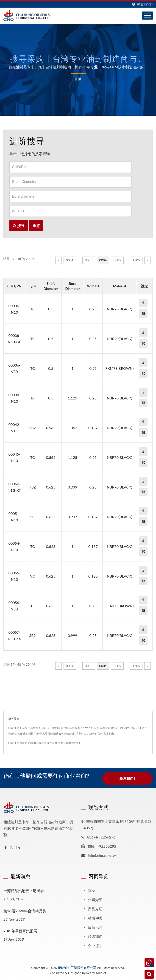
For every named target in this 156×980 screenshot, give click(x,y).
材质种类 (95, 918)
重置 (36, 226)
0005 (117, 260)
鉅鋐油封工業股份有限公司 (77, 968)
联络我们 (95, 936)
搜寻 (19, 226)
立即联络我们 (72, 743)
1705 (136, 260)
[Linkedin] (18, 848)
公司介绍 (95, 900)
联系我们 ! (127, 779)
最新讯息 (95, 927)
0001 (70, 260)
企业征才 (95, 946)
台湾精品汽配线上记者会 (24, 891)
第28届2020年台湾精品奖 (25, 911)
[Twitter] (12, 848)
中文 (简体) (145, 4)
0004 (103, 260)
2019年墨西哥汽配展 (20, 931)
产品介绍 (95, 909)
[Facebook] (6, 848)
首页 (78, 79)
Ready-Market (96, 973)
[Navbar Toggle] (148, 16)
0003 (89, 260)
